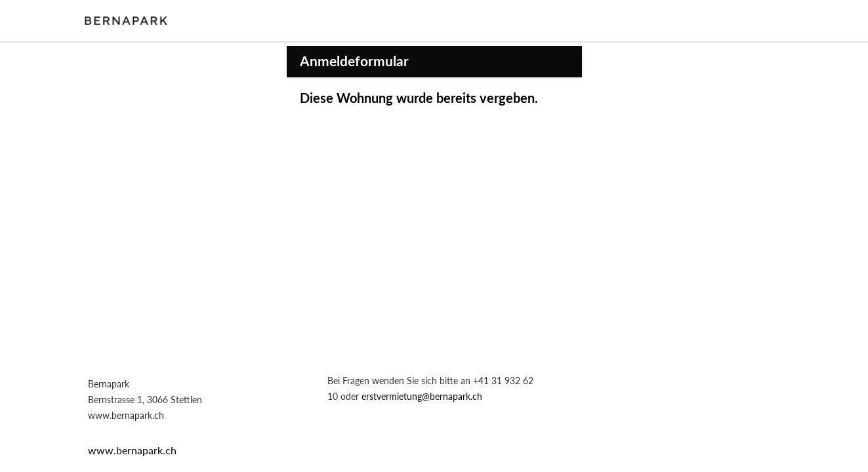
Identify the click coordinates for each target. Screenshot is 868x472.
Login (777, 20)
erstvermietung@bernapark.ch (422, 396)
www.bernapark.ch (132, 450)
